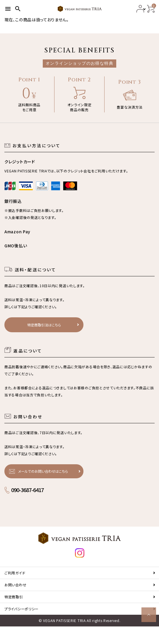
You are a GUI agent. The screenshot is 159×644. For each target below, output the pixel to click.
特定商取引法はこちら (44, 325)
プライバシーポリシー (22, 609)
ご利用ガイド (15, 573)
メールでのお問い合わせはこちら (43, 471)
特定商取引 (14, 597)
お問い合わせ (15, 585)
